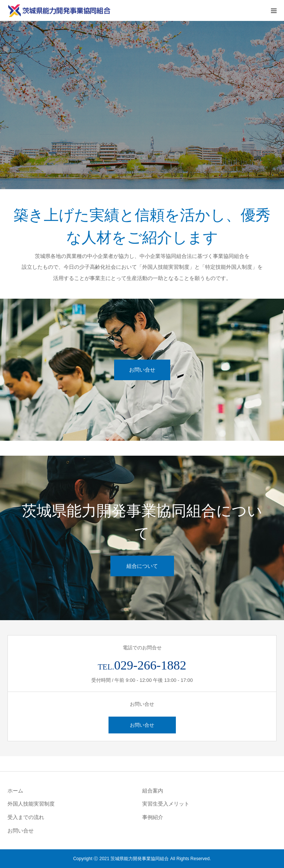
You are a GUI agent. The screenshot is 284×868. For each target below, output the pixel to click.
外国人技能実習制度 (31, 804)
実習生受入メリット (166, 804)
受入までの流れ (26, 817)
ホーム (15, 791)
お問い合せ (142, 370)
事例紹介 (153, 817)
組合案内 (153, 791)
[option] (142, 105)
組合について (142, 566)
